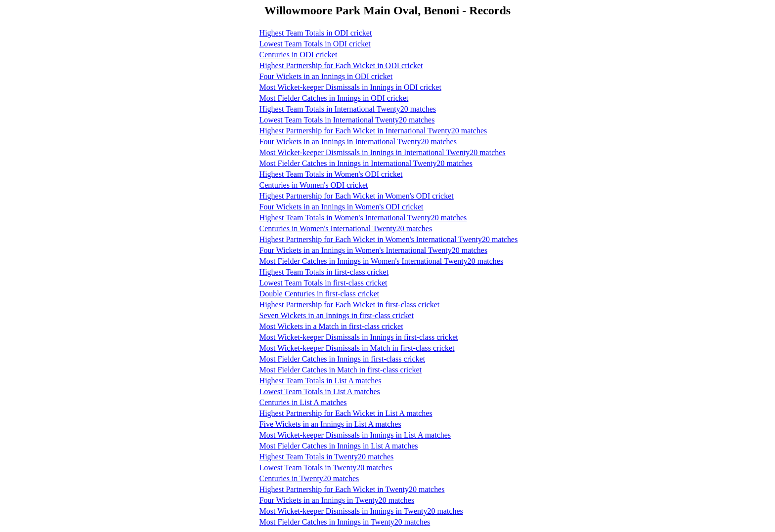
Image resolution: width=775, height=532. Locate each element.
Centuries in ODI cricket (299, 55)
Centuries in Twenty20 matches (309, 478)
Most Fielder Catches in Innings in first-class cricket (342, 359)
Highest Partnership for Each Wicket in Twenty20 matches (352, 489)
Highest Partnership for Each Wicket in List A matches (346, 413)
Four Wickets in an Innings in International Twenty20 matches (358, 142)
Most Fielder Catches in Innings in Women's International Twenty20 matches (382, 261)
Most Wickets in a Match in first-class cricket (331, 326)
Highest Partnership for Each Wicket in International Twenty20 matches (373, 131)
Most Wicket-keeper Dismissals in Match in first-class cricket (357, 348)
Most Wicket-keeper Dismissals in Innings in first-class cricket (359, 337)
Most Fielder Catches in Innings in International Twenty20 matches (366, 163)
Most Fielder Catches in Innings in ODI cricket (334, 98)
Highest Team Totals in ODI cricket (316, 33)
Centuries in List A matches (303, 402)
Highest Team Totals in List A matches (321, 381)
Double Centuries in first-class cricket (320, 294)
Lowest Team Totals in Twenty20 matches (326, 468)
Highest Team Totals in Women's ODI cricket (331, 174)
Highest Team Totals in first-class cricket (324, 272)
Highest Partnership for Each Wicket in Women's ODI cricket (357, 196)
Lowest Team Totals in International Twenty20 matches (347, 120)
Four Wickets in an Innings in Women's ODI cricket (342, 207)
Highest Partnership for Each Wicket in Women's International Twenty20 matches (389, 239)
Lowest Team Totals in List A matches (320, 391)
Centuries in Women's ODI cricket (314, 185)
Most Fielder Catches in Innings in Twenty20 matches (345, 522)
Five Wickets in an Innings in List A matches (330, 424)
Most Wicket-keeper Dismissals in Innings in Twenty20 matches (361, 511)
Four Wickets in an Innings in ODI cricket (326, 76)
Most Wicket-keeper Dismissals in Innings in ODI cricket (350, 87)
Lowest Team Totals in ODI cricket (315, 44)
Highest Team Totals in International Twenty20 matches (348, 109)
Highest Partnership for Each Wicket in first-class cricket (350, 305)
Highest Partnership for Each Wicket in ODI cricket (341, 65)
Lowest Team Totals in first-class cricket (323, 283)
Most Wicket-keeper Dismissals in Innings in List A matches (355, 435)
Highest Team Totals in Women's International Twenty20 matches (363, 218)
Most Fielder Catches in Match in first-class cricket (341, 370)
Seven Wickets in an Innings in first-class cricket (337, 315)
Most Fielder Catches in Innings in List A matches (339, 446)
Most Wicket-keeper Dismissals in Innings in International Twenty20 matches (383, 152)
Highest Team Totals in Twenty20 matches (327, 457)
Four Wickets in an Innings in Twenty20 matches (337, 500)
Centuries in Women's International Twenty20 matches (346, 228)
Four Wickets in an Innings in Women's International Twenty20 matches (374, 250)
